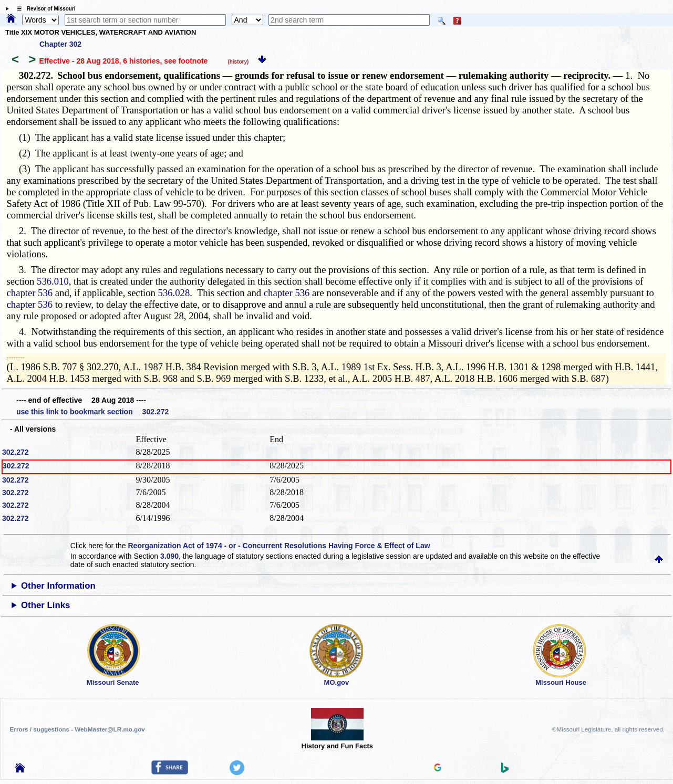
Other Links (45, 605)
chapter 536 (30, 293)
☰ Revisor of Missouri (44, 9)
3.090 (169, 556)
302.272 (15, 452)
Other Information (58, 586)
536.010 (53, 281)
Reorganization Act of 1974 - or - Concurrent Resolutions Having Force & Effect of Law (279, 546)
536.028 (174, 293)
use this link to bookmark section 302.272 (92, 412)
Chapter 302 (60, 44)
